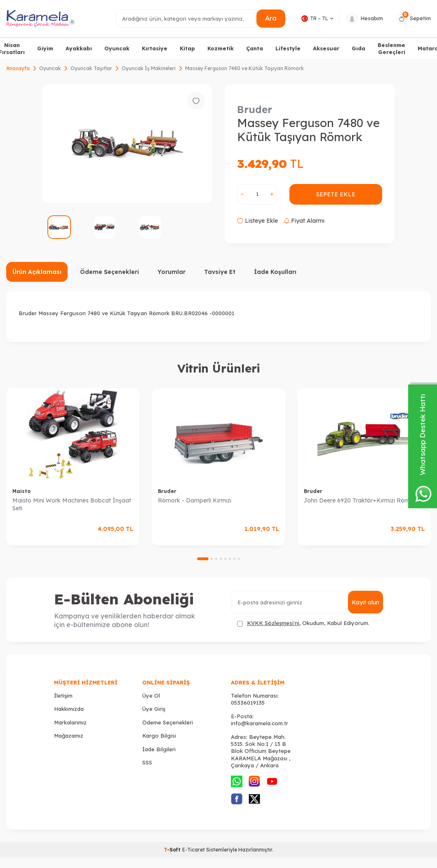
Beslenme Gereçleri (391, 48)
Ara (271, 18)
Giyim (45, 48)
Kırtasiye (155, 48)
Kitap (187, 48)
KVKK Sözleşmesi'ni (273, 623)
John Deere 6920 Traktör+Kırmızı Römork (361, 500)
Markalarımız (70, 722)
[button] (203, 559)
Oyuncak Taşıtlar (91, 68)
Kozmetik (221, 48)
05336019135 (248, 703)
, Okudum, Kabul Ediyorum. (303, 623)
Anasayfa (18, 68)
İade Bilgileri (159, 749)
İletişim (63, 696)
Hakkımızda (69, 709)
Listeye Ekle (257, 221)
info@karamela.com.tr (260, 723)
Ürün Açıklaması (37, 272)
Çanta (255, 48)
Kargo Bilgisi (159, 736)
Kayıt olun (365, 602)
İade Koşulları (275, 272)
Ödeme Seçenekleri (109, 272)
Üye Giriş (154, 709)
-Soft (173, 850)
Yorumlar (172, 272)
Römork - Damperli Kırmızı (195, 500)
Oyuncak (117, 48)
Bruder (255, 109)
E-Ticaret (194, 850)
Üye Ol (151, 696)
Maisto (21, 491)
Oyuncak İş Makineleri (149, 68)
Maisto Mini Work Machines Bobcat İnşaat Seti (72, 504)
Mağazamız (69, 736)
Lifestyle (288, 48)
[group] (127, 144)
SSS (147, 762)
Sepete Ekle (336, 194)
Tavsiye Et (220, 272)
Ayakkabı (79, 48)
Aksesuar (326, 48)
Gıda (358, 48)
